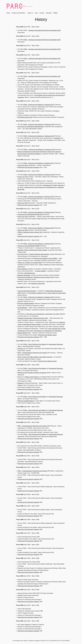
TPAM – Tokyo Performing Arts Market (35, 344)
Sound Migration (22, 308)
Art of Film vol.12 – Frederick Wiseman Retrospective (33, 254)
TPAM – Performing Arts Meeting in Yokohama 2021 (39, 105)
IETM (19, 293)
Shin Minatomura (29, 273)
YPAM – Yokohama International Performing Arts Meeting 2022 (42, 59)
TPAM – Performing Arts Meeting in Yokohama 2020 (39, 125)
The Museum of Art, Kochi (25, 331)
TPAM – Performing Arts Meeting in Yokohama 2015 (39, 197)
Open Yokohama (22, 269)
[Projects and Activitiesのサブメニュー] (26, 13)
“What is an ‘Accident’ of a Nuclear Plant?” (30, 263)
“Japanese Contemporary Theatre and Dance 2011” (33, 318)
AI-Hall (63, 329)
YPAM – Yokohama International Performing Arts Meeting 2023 (42, 49)
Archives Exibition (41, 271)
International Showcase (56, 344)
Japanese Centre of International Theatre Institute (32, 250)
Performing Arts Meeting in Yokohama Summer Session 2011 (36, 277)
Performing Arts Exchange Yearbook (28, 167)
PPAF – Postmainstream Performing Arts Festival (32, 353)
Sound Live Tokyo (23, 165)
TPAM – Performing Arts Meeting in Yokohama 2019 (39, 136)
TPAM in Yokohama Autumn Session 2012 (30, 232)
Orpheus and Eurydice (31, 377)
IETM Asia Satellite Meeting (26, 303)
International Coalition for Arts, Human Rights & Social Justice (47, 293)
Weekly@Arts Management (54, 291)
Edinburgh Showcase (24, 275)
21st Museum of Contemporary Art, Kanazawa (47, 331)
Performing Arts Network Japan (47, 335)
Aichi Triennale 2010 (54, 329)
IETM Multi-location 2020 (25, 117)
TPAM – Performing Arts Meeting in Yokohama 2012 (39, 244)
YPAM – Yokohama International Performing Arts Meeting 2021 (42, 76)
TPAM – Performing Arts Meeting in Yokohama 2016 (39, 175)
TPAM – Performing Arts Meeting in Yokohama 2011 (39, 297)
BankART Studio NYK (38, 284)
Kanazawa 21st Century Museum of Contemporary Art (41, 187)
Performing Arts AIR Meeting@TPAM (28, 246)
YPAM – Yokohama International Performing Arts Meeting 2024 (42, 40)
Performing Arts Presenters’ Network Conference (32, 373)
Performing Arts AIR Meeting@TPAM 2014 (30, 214)
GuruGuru (20, 349)
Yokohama (57, 138)
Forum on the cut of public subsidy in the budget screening (35, 357)
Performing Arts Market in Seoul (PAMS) (45, 258)
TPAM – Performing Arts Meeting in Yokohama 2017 (39, 163)
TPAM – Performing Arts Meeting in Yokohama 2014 (39, 212)
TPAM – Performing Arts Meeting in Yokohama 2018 (39, 150)
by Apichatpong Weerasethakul (31, 127)
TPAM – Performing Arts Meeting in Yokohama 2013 (39, 228)
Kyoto (19, 140)
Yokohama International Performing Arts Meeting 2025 (44, 30)
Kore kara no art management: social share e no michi (43, 314)
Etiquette (20, 383)
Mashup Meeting (22, 333)
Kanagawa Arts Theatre (50, 185)
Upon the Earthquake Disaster (27, 291)
